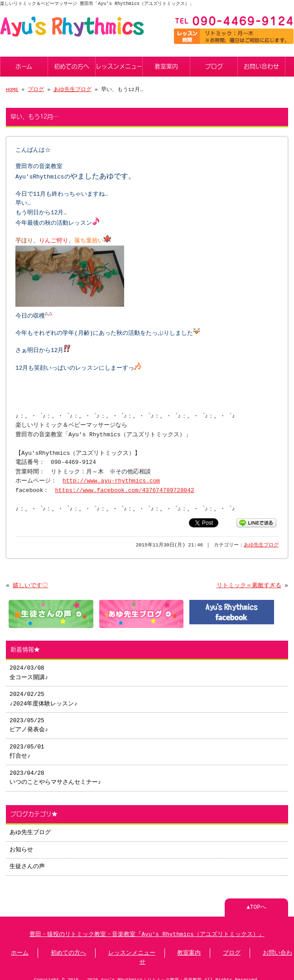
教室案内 (166, 65)
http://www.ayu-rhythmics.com (111, 474)
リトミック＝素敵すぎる (249, 579)
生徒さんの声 (27, 859)
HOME (12, 89)
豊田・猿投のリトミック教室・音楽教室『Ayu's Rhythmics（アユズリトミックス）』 (147, 927)
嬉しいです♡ (30, 579)
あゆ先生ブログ (72, 89)
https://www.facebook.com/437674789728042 (124, 483)
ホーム (24, 65)
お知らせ (21, 842)
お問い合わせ (261, 65)
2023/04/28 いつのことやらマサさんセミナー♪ (55, 770)
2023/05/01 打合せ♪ (27, 743)
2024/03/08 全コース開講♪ (29, 665)
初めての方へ (72, 65)
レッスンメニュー (119, 65)
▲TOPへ (256, 899)
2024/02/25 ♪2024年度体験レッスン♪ (43, 691)
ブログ (214, 65)
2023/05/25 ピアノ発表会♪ (29, 717)
